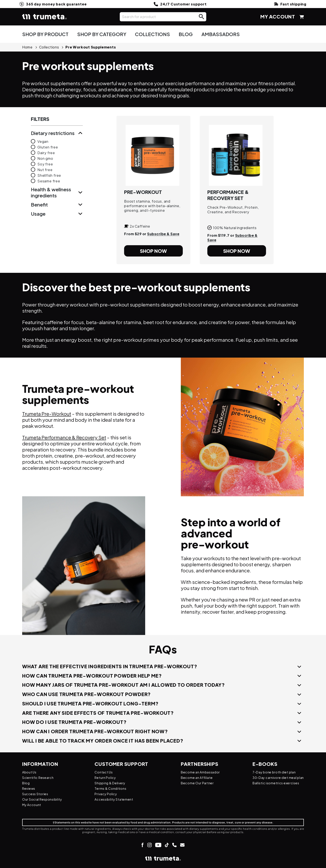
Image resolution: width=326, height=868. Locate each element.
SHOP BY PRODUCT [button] (45, 34)
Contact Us (105, 772)
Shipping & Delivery (112, 783)
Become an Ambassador (198, 772)
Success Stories (37, 794)
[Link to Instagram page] (149, 845)
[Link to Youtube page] (158, 845)
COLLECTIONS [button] (152, 34)
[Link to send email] (182, 845)
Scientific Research (40, 777)
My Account (33, 805)
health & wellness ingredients (51, 192)
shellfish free (49, 175)
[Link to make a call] (174, 845)
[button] (202, 17)
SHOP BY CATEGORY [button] (102, 34)
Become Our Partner (195, 783)
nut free (45, 170)
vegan (43, 141)
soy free (45, 164)
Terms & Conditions (112, 788)
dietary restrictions (53, 133)
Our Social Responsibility (44, 799)
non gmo (45, 158)
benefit (39, 205)
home (27, 47)
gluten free (48, 147)
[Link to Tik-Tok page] (167, 845)
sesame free (49, 181)
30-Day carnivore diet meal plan (276, 777)
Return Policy (106, 777)
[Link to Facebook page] (143, 845)
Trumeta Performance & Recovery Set (64, 437)
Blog (26, 783)
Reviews (30, 788)
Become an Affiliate (194, 777)
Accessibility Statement (116, 799)
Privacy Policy (107, 794)
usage (38, 214)
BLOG (186, 34)
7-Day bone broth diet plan (272, 772)
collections (49, 47)
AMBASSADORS (221, 34)
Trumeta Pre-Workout (47, 414)
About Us (30, 772)
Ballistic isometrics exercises (273, 783)
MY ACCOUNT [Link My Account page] (278, 17)
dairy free (46, 153)
